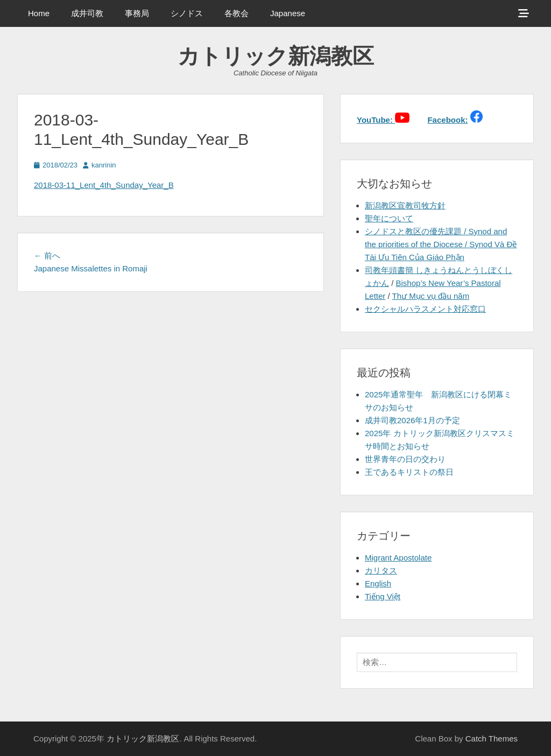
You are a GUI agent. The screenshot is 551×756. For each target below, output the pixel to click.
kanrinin (104, 165)
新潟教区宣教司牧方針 (405, 205)
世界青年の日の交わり (405, 459)
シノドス (187, 13)
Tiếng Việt (383, 596)
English (378, 583)
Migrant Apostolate (398, 558)
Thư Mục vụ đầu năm (431, 296)
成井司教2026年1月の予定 (412, 420)
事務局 (137, 13)
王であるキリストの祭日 (409, 472)
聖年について (389, 218)
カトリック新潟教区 (276, 56)
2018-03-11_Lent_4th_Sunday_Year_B (104, 185)
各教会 (236, 13)
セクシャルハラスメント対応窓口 (425, 309)
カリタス (381, 570)
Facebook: (447, 120)
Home (39, 13)
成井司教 (87, 13)
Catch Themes (492, 738)
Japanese (288, 13)
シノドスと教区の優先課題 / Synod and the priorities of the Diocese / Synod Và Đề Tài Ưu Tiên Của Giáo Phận (441, 244)
